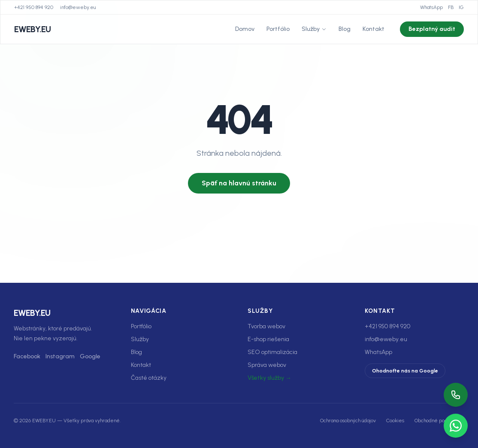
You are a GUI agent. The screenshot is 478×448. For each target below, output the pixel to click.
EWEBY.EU (32, 29)
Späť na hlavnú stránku (239, 183)
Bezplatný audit (432, 29)
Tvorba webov (266, 326)
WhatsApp (431, 7)
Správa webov (267, 365)
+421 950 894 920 (34, 7)
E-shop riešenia (268, 339)
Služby (314, 29)
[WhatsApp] (456, 426)
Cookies (395, 421)
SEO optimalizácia (272, 352)
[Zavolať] (456, 395)
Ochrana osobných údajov (348, 421)
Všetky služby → (269, 378)
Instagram (60, 356)
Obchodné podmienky (439, 421)
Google (90, 356)
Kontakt (374, 29)
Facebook (27, 356)
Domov (245, 29)
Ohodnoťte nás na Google (405, 371)
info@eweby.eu (78, 7)
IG (461, 7)
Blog (345, 29)
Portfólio (278, 29)
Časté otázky (149, 378)
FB (451, 7)
